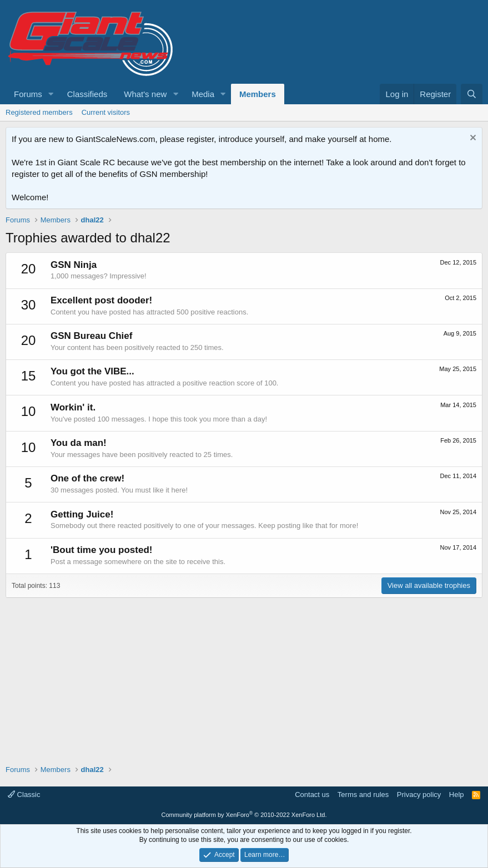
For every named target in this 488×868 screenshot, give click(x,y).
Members (258, 94)
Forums (28, 94)
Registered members (39, 112)
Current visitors (106, 112)
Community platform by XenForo (244, 815)
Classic (24, 795)
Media (203, 94)
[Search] (472, 94)
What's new (145, 94)
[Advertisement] (244, 676)
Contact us (312, 795)
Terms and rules (363, 795)
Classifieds (87, 94)
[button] (51, 94)
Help (457, 795)
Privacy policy (419, 795)
